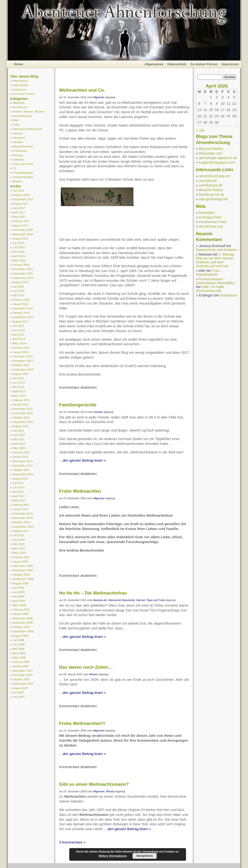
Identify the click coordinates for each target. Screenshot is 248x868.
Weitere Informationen (113, 856)
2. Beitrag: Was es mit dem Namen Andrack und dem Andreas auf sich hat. (215, 260)
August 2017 (20, 204)
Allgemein (19, 103)
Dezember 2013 (23, 356)
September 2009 (23, 579)
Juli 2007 (18, 692)
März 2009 (19, 605)
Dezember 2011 (23, 461)
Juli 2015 (18, 286)
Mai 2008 (18, 649)
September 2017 (23, 199)
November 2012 (23, 413)
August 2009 (20, 583)
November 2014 (23, 308)
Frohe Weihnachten (80, 491)
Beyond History (211, 149)
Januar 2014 (20, 352)
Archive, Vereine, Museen (29, 111)
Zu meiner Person (204, 64)
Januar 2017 (20, 225)
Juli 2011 (18, 483)
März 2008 (19, 657)
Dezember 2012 (23, 409)
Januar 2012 (20, 457)
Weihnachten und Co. (82, 90)
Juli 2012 (18, 430)
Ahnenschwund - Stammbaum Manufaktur (215, 281)
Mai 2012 (18, 439)
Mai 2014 (18, 334)
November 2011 (23, 465)
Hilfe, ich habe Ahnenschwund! (210, 289)
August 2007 (20, 688)
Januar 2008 (20, 666)
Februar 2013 (21, 400)
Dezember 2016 (23, 230)
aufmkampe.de (211, 185)
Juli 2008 (18, 640)
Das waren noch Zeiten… (86, 667)
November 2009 (23, 570)
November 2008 (23, 623)
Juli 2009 (18, 588)
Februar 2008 (21, 662)
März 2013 (19, 396)
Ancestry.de (20, 107)
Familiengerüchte (78, 405)
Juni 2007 (19, 697)
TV (14, 168)
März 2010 (19, 553)
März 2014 (19, 343)
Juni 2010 (19, 540)
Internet (17, 133)
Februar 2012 (21, 452)
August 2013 (20, 374)
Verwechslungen (23, 177)
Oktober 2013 (21, 365)
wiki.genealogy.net (213, 199)
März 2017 (19, 217)
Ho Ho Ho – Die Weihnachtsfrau (93, 593)
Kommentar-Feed (213, 222)
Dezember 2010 (23, 513)
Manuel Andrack (23, 146)
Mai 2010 (18, 544)
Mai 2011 (18, 492)
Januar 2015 (20, 304)
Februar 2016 (21, 265)
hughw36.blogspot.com (217, 162)
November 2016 (23, 234)
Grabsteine (229, 295)
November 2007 (23, 675)
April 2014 (19, 339)
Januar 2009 (20, 614)
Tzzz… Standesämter (209, 273)
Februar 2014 (21, 348)
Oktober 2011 (21, 470)
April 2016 (19, 256)
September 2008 (23, 631)
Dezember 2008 (23, 618)
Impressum (230, 64)
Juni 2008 (19, 644)
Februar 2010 (21, 557)
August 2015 (20, 282)
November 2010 (23, 518)
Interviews (19, 138)
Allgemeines (154, 64)
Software (18, 159)
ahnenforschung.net (215, 176)
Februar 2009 (21, 609)
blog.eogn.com (210, 153)
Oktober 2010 (21, 522)
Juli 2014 (18, 326)
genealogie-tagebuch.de (218, 158)
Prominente (20, 151)
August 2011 (20, 478)
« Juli (200, 130)
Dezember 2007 (23, 671)
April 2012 (19, 444)
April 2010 (19, 548)
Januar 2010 (20, 561)
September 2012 (23, 422)
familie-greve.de (211, 194)
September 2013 (23, 369)
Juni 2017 (19, 208)
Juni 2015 (19, 291)
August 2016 (20, 238)
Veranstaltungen (23, 173)
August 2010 (20, 531)
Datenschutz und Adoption (217, 250)
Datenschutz (177, 64)
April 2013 (19, 391)
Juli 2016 (18, 243)
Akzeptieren (144, 856)
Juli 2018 (18, 190)
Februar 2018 (21, 195)
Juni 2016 (19, 247)
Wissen (17, 181)
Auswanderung (22, 116)
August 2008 (20, 636)
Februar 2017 (21, 221)
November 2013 (23, 361)
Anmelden (207, 213)
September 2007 (23, 684)
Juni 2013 (19, 382)
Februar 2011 (21, 505)
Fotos (16, 125)
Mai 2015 (18, 295)
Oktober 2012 (21, 417)
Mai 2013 (18, 387)
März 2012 (19, 448)
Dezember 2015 (23, 269)
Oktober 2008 (21, 627)
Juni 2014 (19, 330)
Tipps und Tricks (23, 164)
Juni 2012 (19, 435)
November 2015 (23, 273)
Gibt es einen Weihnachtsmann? (94, 784)
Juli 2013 (18, 378)
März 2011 (19, 500)
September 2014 (23, 317)
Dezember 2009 (23, 566)
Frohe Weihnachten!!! (82, 723)
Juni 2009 (19, 592)
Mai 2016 (18, 252)
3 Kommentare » (72, 842)
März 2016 (19, 260)
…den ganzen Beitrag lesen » (82, 460)
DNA (16, 120)
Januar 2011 (20, 509)
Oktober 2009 (21, 575)
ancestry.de (208, 181)
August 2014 (20, 321)
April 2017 (19, 212)
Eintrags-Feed (210, 217)
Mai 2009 (18, 596)
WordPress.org (211, 226)
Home (19, 64)
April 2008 (19, 653)
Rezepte (18, 155)
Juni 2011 (19, 487)
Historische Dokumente (27, 129)
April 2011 (19, 496)
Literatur (18, 142)
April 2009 (19, 601)
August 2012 (20, 426)
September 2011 (23, 474)
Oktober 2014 (21, 313)
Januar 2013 (20, 404)
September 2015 (23, 278)
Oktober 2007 (21, 679)
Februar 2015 (21, 300)
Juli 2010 (18, 535)
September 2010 (23, 526)
